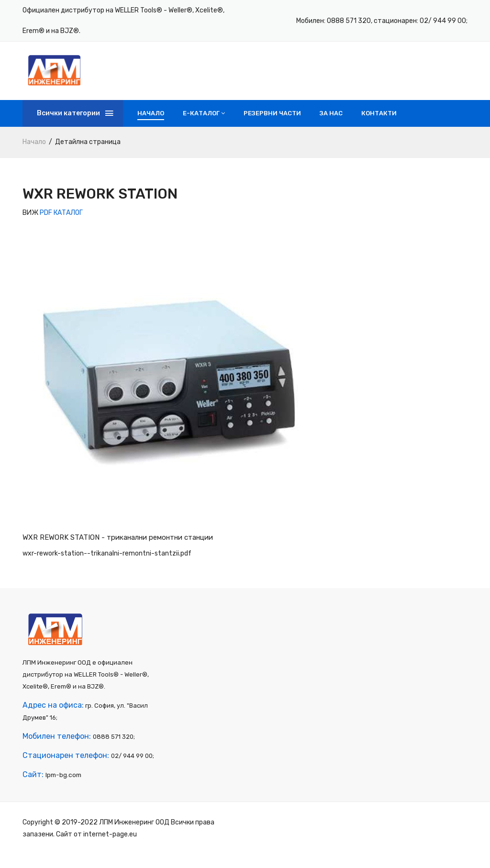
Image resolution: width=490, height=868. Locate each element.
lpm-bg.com (63, 788)
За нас (331, 121)
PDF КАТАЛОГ (61, 220)
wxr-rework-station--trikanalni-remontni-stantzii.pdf (107, 561)
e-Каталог (204, 121)
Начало (151, 121)
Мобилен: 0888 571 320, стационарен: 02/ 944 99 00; (382, 21)
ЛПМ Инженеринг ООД (134, 836)
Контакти (379, 121)
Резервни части (272, 121)
